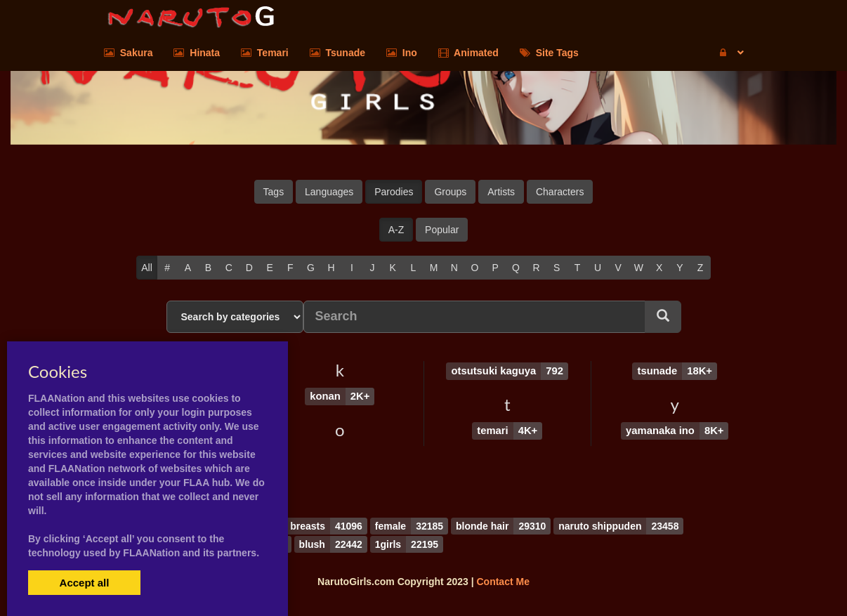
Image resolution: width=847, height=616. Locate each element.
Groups (450, 192)
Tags (274, 192)
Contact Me (503, 581)
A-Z (396, 230)
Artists (501, 192)
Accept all (85, 583)
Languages (329, 192)
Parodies (394, 192)
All (147, 268)
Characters (560, 192)
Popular (442, 230)
